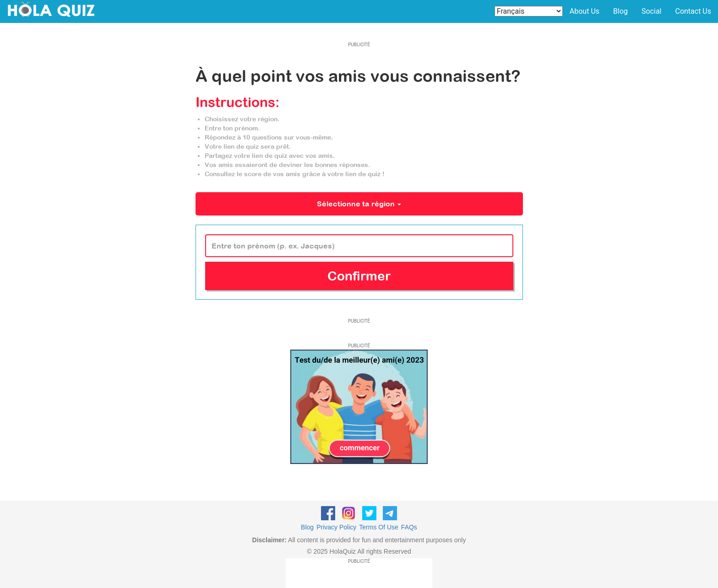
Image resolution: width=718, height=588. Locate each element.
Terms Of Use (379, 527)
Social (651, 11)
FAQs (409, 527)
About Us (585, 11)
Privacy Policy (336, 527)
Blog (620, 11)
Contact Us (693, 11)
